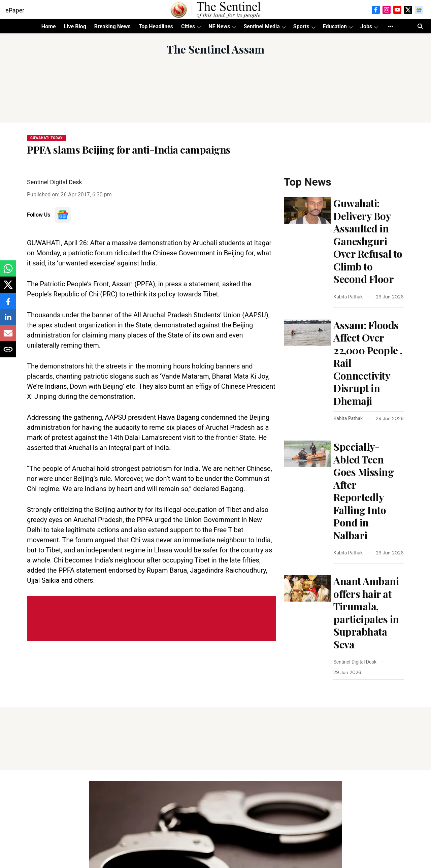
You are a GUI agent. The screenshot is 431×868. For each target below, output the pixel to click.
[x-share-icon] (8, 288)
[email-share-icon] (8, 337)
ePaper (15, 10)
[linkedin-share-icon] (8, 320)
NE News (219, 26)
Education (335, 26)
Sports (301, 26)
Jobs (366, 26)
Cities (188, 26)
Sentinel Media (261, 26)
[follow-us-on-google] (63, 215)
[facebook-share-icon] (8, 304)
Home (49, 26)
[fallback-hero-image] (307, 210)
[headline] (369, 241)
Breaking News (112, 26)
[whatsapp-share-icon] (8, 272)
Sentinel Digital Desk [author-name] (55, 182)
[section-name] (46, 137)
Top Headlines (156, 26)
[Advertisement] (215, 97)
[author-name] (349, 297)
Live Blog (75, 26)
